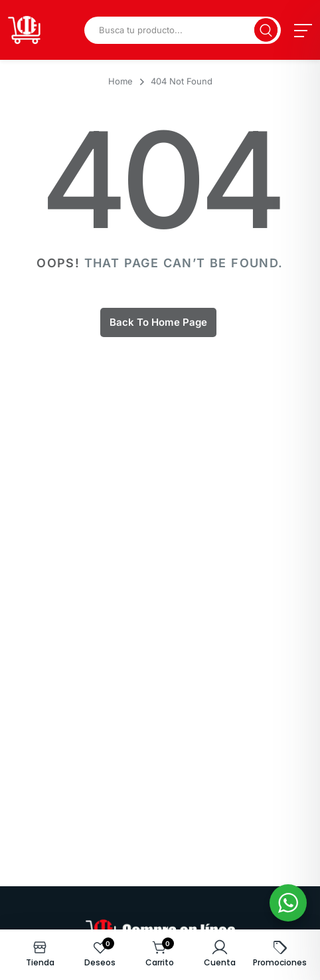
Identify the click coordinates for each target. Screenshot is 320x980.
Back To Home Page (158, 322)
